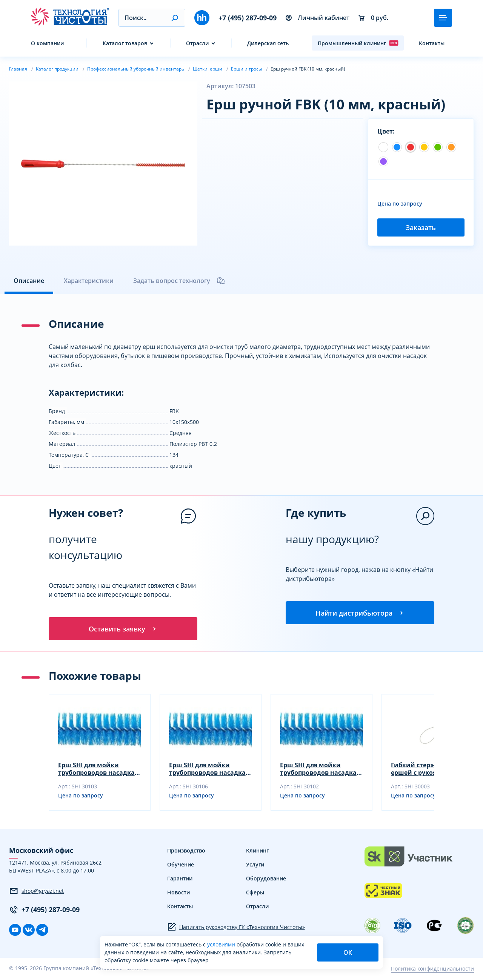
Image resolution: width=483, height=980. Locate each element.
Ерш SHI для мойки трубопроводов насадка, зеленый (319, 770)
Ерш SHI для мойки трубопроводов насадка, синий (97, 770)
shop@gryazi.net (36, 892)
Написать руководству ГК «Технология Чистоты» (236, 928)
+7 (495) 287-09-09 (248, 18)
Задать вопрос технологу (179, 281)
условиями (222, 944)
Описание (29, 281)
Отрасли (197, 43)
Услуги (255, 866)
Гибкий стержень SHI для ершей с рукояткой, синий (431, 770)
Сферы (255, 893)
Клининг (257, 852)
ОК (348, 952)
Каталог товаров (125, 43)
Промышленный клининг (358, 43)
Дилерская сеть (268, 43)
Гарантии (180, 879)
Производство (186, 852)
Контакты (432, 43)
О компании (47, 43)
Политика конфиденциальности (432, 970)
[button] (175, 18)
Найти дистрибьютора (360, 613)
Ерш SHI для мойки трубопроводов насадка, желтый (208, 770)
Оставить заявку (123, 629)
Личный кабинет (318, 18)
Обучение (181, 866)
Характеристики (89, 281)
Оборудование (266, 879)
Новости (178, 893)
